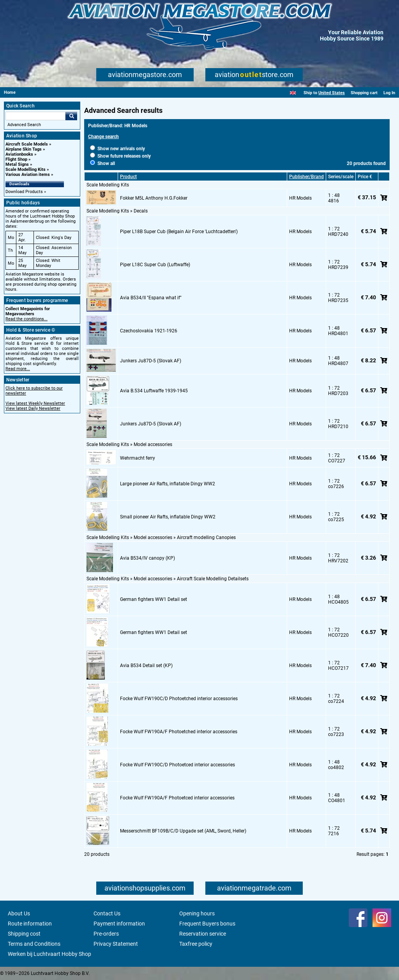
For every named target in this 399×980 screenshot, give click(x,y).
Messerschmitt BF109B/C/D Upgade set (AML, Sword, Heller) (183, 831)
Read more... (18, 369)
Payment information (119, 924)
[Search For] (35, 116)
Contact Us (107, 913)
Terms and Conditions (34, 944)
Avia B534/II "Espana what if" (151, 298)
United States (332, 93)
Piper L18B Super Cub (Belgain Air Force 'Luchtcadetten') (179, 232)
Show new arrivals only (117, 149)
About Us (19, 913)
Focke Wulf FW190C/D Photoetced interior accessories (177, 765)
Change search (103, 137)
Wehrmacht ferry (138, 458)
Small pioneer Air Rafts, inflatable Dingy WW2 (168, 517)
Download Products (24, 192)
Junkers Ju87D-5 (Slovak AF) (151, 361)
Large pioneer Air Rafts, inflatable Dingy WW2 (168, 484)
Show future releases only (120, 156)
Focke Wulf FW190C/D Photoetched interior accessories (179, 699)
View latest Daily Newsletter (33, 408)
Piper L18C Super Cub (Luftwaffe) (155, 265)
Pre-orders (106, 934)
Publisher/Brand (306, 177)
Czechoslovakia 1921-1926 (149, 331)
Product (128, 177)
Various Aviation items (28, 175)
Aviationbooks (19, 154)
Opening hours (197, 913)
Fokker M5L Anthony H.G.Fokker (154, 198)
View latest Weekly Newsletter (35, 403)
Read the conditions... (26, 319)
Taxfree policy (196, 944)
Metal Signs (17, 164)
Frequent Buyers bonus (207, 924)
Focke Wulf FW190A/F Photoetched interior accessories (179, 732)
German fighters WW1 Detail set (154, 599)
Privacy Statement (116, 944)
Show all (102, 163)
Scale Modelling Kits (26, 169)
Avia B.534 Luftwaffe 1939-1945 (154, 391)
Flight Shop (16, 159)
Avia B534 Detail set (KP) (146, 666)
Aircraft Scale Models (27, 144)
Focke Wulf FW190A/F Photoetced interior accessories (177, 798)
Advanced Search (24, 125)
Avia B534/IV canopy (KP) (147, 558)
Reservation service (203, 934)
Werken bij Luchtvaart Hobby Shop (49, 954)
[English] (293, 93)
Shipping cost (24, 934)
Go (71, 116)
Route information (30, 924)
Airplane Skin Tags (24, 149)
